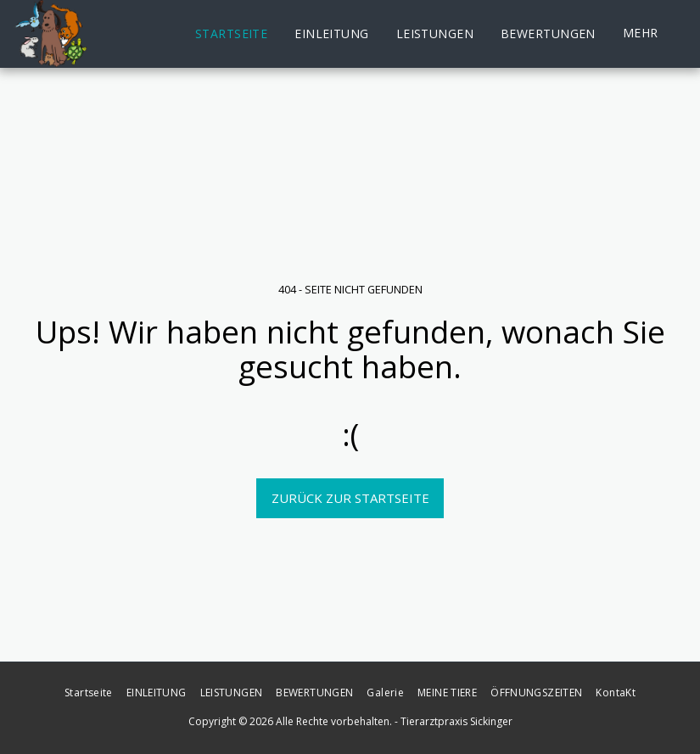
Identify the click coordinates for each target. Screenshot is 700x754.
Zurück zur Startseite (350, 498)
